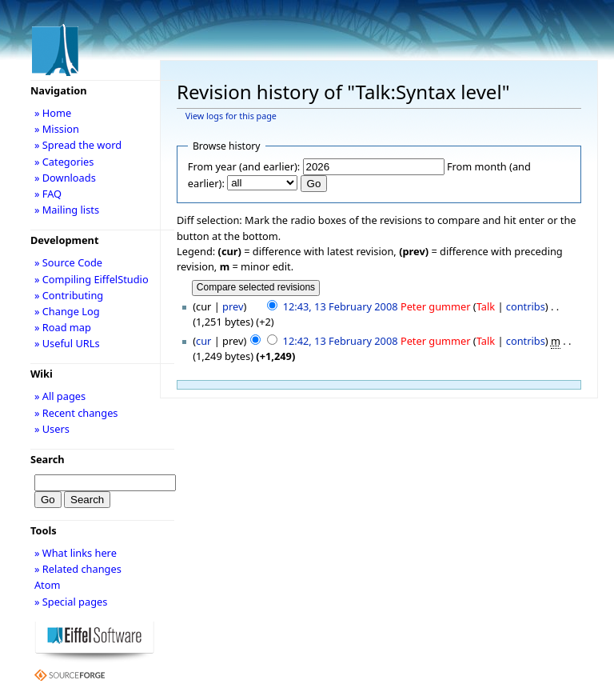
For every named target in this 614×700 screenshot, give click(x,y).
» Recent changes (76, 413)
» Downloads (65, 178)
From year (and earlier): (244, 166)
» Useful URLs (67, 343)
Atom (48, 585)
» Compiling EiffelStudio (92, 279)
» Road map (63, 327)
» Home (53, 113)
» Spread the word (78, 145)
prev (233, 306)
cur (203, 341)
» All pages (60, 396)
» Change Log (67, 311)
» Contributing (69, 295)
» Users (52, 429)
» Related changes (78, 569)
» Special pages (71, 602)
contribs (526, 306)
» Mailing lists (67, 210)
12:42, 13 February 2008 (341, 341)
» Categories (64, 162)
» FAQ (48, 194)
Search (48, 459)
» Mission (57, 129)
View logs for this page (231, 116)
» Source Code (68, 262)
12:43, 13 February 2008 (341, 306)
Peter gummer (436, 306)
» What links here (76, 553)
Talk (486, 306)
